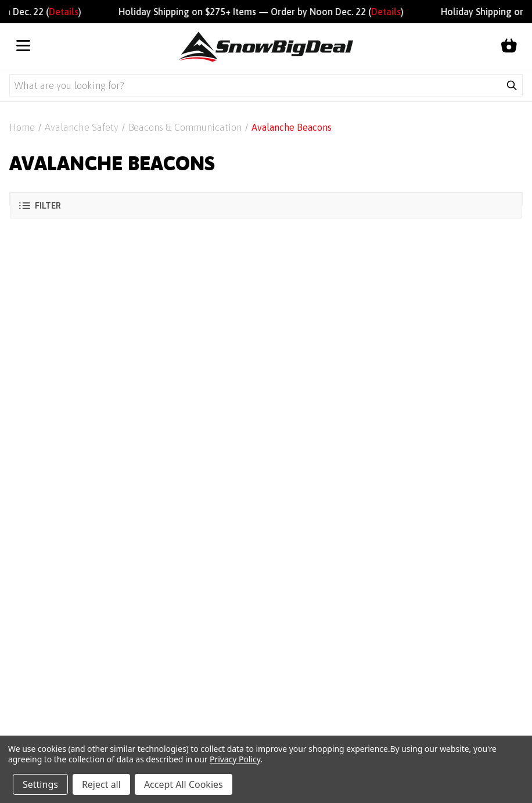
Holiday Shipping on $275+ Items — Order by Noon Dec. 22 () (266, 12)
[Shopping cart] (509, 46)
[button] (266, 205)
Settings (40, 784)
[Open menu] (23, 46)
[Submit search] (512, 85)
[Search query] (256, 85)
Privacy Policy (235, 759)
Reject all (101, 784)
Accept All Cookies (184, 784)
